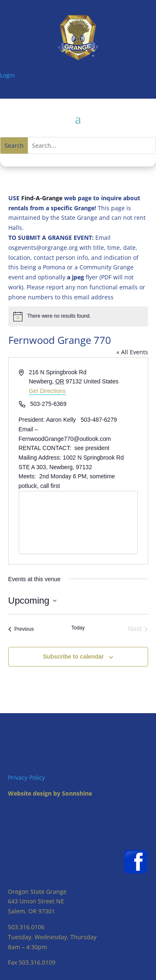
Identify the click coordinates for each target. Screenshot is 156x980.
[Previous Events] (21, 629)
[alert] (78, 316)
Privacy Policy (26, 777)
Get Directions (47, 391)
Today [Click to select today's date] (78, 628)
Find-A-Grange (42, 198)
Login (7, 75)
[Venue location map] (78, 522)
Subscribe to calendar (73, 657)
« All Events (132, 352)
